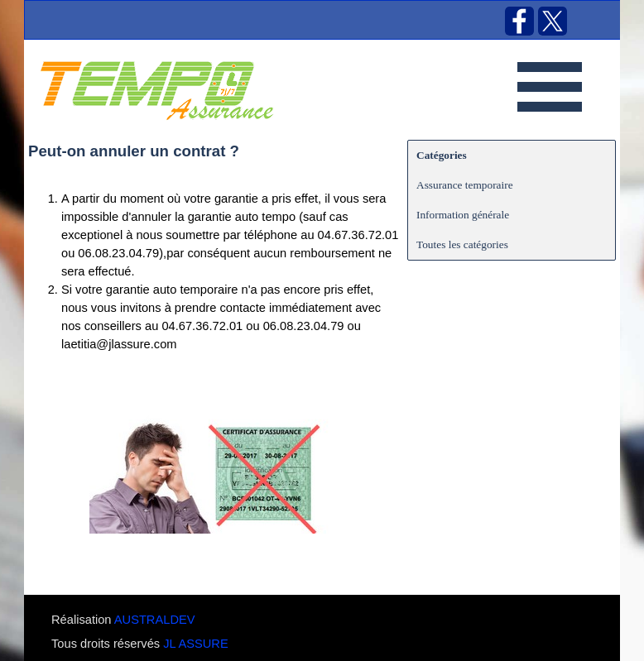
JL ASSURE (195, 644)
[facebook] (519, 21)
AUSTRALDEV (155, 620)
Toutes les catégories (462, 244)
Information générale (463, 215)
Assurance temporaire (465, 185)
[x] (553, 21)
